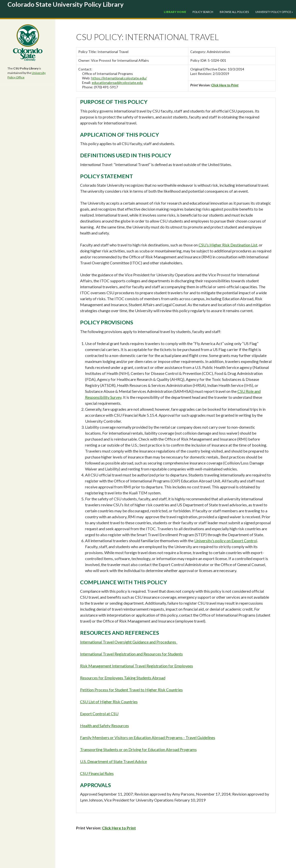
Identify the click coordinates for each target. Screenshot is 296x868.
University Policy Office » (274, 12)
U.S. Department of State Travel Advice (113, 761)
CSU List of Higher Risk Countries (109, 702)
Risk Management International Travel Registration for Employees (137, 666)
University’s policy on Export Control (226, 541)
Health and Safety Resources (104, 725)
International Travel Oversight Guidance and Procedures (128, 642)
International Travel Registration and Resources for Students (131, 654)
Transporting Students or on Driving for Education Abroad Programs (138, 749)
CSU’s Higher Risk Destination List (228, 245)
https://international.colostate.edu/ (119, 78)
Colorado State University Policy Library (66, 4)
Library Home (175, 12)
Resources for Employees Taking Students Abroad (123, 678)
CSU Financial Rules (97, 773)
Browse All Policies (234, 12)
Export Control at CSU (99, 714)
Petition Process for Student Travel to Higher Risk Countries (131, 690)
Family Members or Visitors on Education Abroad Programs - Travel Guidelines (148, 737)
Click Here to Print (225, 85)
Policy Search (203, 12)
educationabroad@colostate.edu (117, 83)
